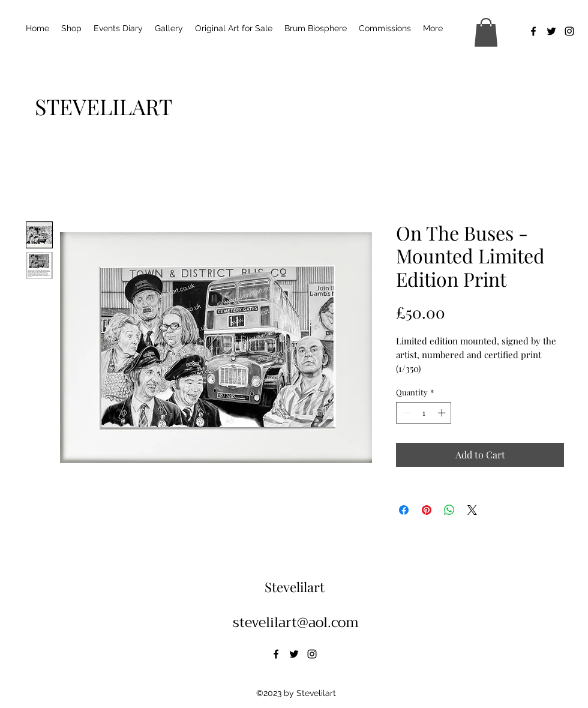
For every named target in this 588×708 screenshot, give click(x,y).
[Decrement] (405, 413)
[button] (486, 32)
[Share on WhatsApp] (449, 510)
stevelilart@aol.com (296, 622)
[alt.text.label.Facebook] (533, 31)
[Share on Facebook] (404, 510)
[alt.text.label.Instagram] (569, 31)
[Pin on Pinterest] (427, 510)
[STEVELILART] (103, 106)
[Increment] (443, 413)
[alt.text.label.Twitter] (551, 31)
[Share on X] (472, 510)
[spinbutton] (424, 413)
